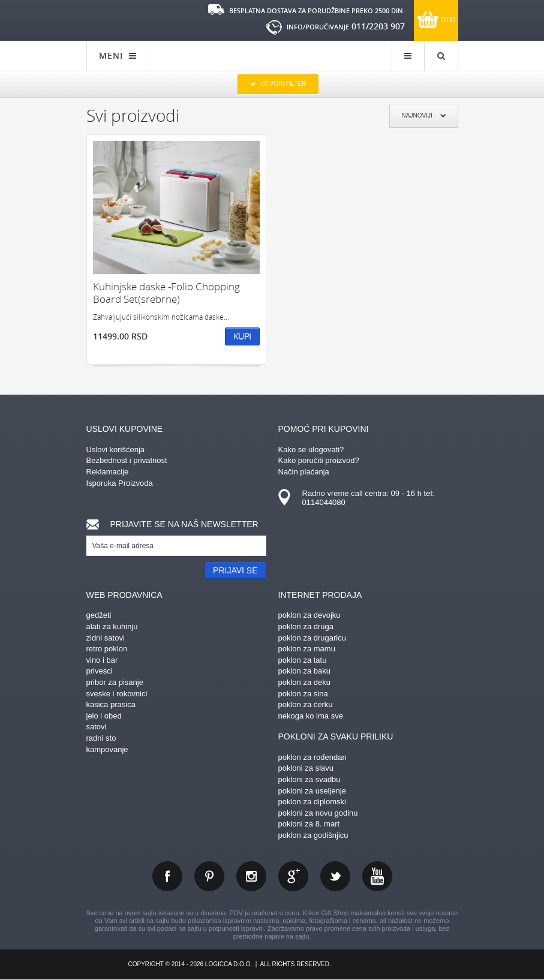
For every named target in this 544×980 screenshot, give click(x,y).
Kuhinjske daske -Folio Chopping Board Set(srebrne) (166, 293)
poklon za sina (303, 694)
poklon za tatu (303, 660)
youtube (377, 876)
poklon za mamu (307, 649)
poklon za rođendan (312, 757)
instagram (251, 876)
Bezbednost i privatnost (127, 460)
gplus (293, 876)
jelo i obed (104, 716)
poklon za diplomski (312, 802)
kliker (125, 19)
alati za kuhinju (112, 626)
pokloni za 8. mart (309, 824)
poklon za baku (304, 671)
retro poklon (107, 649)
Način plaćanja (304, 472)
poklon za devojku (309, 615)
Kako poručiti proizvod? (319, 460)
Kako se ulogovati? (311, 450)
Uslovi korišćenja (116, 450)
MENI (118, 55)
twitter (335, 876)
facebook (167, 876)
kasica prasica (111, 704)
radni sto (101, 738)
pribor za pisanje (115, 682)
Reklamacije (108, 472)
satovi (97, 727)
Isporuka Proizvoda (120, 483)
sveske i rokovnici (117, 694)
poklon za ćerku (306, 704)
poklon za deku (304, 682)
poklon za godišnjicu (313, 835)
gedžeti (99, 615)
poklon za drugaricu (312, 638)
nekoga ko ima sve (311, 716)
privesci (100, 671)
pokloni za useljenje (312, 791)
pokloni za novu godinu (318, 813)
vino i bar (102, 660)
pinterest (209, 876)
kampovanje (107, 749)
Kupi (242, 336)
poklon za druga (306, 626)
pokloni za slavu (306, 768)
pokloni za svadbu (309, 779)
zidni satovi (106, 638)
